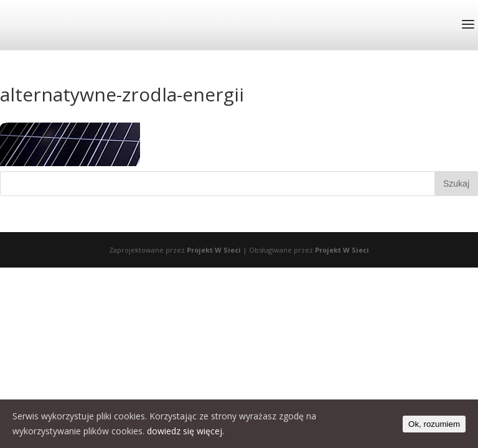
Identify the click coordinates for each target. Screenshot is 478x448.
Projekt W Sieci (214, 250)
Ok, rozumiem (434, 424)
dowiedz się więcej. (185, 431)
